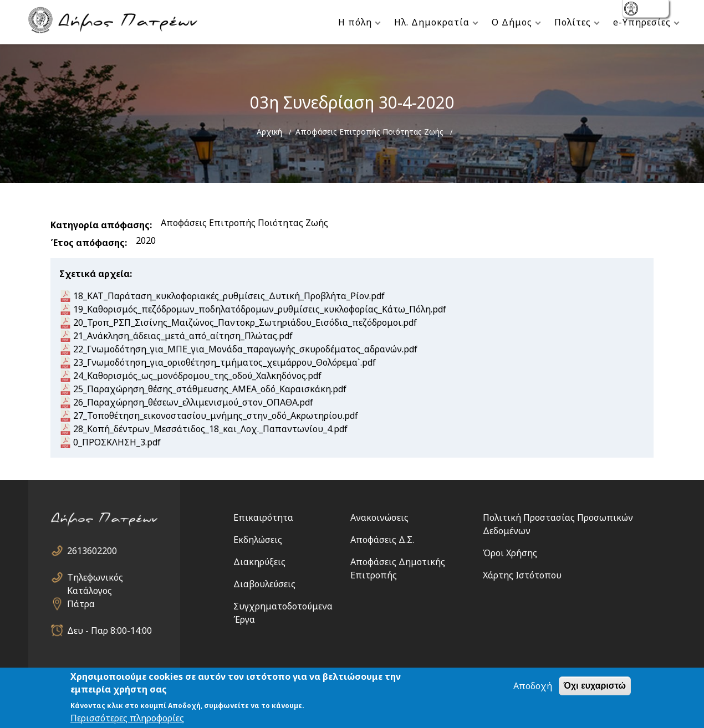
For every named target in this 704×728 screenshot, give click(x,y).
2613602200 (92, 551)
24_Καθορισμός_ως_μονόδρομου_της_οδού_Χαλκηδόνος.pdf (197, 376)
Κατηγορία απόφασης (100, 225)
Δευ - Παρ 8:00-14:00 (109, 630)
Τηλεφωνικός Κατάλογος (95, 578)
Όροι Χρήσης (510, 553)
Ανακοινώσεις (379, 517)
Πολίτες (573, 22)
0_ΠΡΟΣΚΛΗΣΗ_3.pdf (117, 442)
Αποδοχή (533, 686)
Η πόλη (355, 22)
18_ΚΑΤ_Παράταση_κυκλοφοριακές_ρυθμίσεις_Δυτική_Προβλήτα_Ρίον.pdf (229, 296)
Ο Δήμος (512, 22)
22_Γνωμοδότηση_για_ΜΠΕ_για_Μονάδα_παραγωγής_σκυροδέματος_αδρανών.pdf (245, 349)
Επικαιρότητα (263, 517)
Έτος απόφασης (88, 243)
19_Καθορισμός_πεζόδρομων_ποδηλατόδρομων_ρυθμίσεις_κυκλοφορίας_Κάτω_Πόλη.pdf (260, 309)
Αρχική (269, 132)
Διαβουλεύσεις (264, 584)
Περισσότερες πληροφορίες (127, 719)
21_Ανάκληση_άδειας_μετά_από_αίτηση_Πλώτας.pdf (183, 336)
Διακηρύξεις (259, 562)
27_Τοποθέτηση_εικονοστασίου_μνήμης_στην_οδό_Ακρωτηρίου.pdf (216, 416)
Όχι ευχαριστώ (595, 686)
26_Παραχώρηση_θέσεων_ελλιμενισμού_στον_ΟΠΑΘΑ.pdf (193, 402)
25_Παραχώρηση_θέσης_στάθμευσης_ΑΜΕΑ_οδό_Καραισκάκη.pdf (210, 389)
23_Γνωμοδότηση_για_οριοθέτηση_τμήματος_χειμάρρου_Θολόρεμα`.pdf (225, 362)
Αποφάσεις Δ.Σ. (382, 540)
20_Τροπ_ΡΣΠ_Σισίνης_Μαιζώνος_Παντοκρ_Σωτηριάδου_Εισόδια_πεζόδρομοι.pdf (245, 322)
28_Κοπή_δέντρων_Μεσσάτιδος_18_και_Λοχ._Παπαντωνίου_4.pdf (210, 429)
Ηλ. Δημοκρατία (432, 22)
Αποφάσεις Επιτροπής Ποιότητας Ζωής (369, 132)
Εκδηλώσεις (258, 540)
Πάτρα (81, 604)
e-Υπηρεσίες (642, 22)
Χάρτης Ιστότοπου (522, 575)
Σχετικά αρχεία (95, 274)
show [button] (632, 10)
